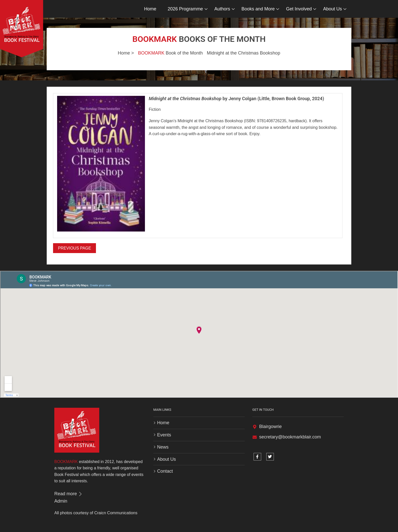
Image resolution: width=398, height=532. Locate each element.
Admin (61, 501)
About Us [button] (333, 9)
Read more (69, 494)
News (163, 447)
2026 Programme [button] (185, 9)
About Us (167, 459)
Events (164, 435)
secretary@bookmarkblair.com (290, 437)
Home (150, 9)
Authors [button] (222, 9)
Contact (165, 471)
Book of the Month (170, 53)
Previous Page (74, 248)
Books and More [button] (258, 9)
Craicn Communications (116, 513)
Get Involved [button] (299, 9)
